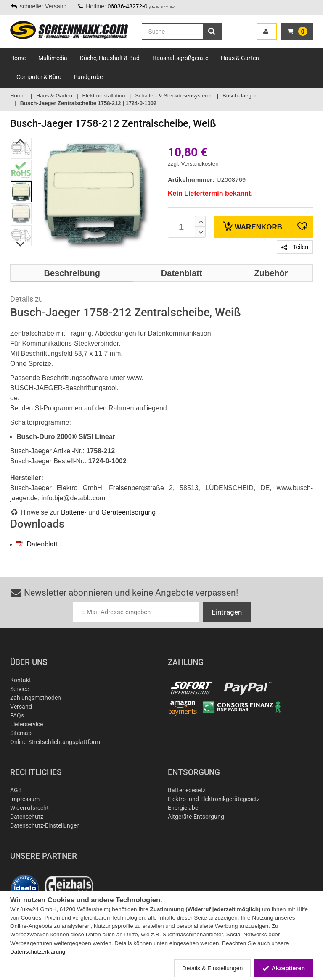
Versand (21, 707)
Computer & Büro (39, 77)
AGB (16, 790)
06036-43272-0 (128, 6)
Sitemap (21, 733)
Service (19, 689)
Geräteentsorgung (128, 512)
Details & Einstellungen (212, 968)
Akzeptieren (283, 968)
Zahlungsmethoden (36, 698)
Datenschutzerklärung (38, 952)
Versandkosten (200, 164)
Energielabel (184, 808)
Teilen (295, 247)
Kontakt (21, 680)
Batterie (73, 512)
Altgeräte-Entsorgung (196, 817)
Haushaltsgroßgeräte (180, 58)
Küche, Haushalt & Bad (110, 58)
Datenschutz (27, 817)
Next (21, 244)
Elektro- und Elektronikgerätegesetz (214, 799)
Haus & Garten (240, 58)
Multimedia (53, 58)
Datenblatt (37, 544)
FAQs (17, 715)
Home (18, 58)
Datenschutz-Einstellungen (45, 825)
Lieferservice (26, 724)
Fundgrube (88, 77)
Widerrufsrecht (29, 808)
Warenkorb (253, 226)
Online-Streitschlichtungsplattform (55, 742)
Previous (21, 141)
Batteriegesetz (187, 790)
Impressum (25, 799)
